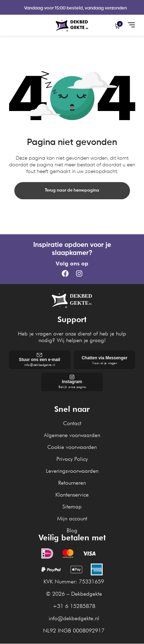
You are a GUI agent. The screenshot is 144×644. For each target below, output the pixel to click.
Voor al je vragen (105, 363)
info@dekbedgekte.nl (40, 365)
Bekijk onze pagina (72, 387)
